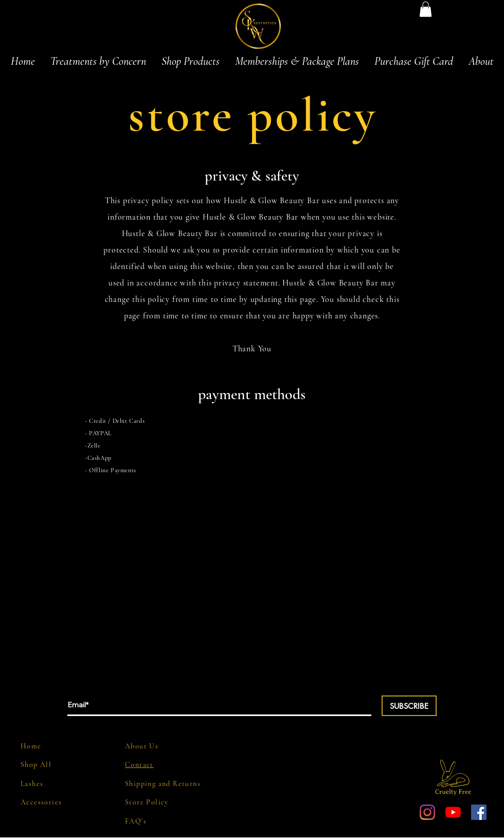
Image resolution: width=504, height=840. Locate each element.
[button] (426, 9)
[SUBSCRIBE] (409, 706)
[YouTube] (453, 812)
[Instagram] (427, 812)
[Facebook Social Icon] (479, 812)
